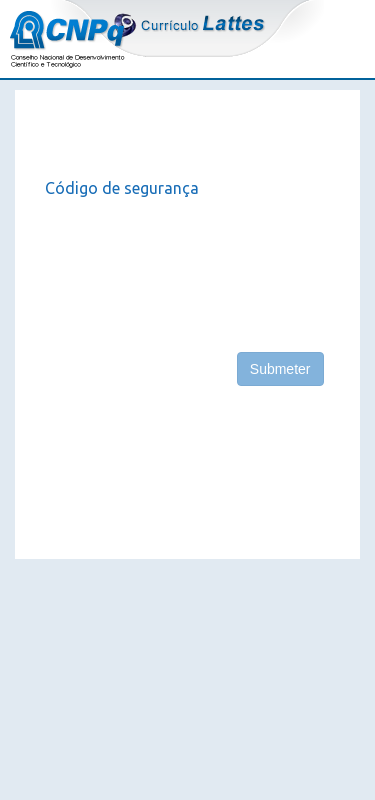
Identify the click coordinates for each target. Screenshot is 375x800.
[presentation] (197, 267)
